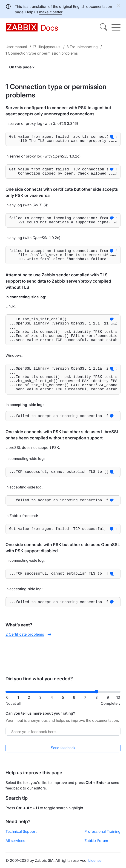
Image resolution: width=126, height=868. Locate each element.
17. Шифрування (47, 47)
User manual (16, 47)
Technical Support (21, 835)
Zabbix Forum (96, 844)
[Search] (103, 28)
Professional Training (102, 835)
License (95, 864)
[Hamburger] (116, 28)
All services (15, 844)
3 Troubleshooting (82, 47)
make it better (51, 12)
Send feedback (63, 752)
